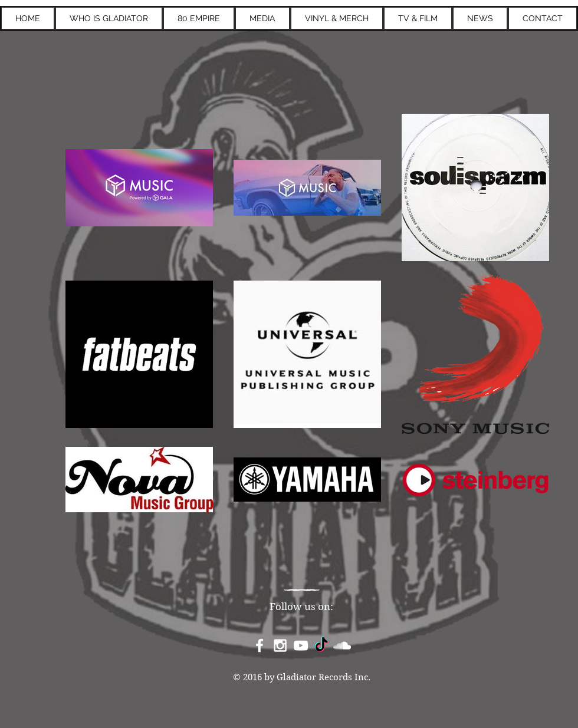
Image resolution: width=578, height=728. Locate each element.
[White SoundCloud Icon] (342, 645)
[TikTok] (321, 645)
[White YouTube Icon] (301, 645)
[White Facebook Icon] (260, 645)
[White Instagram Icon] (280, 645)
